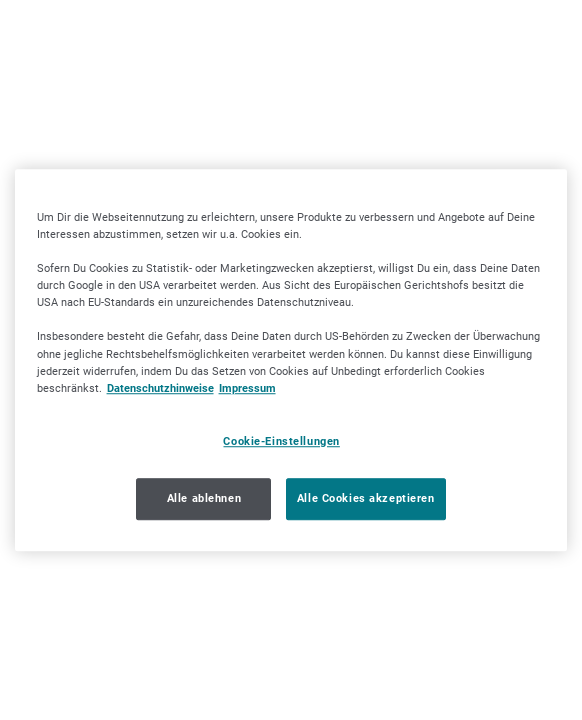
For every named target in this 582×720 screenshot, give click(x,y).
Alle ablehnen (204, 498)
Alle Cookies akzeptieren (366, 498)
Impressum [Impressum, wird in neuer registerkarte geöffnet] (247, 388)
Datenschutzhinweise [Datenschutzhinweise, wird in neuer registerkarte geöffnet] (160, 388)
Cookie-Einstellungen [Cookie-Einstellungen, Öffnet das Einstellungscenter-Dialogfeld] (281, 441)
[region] (291, 360)
